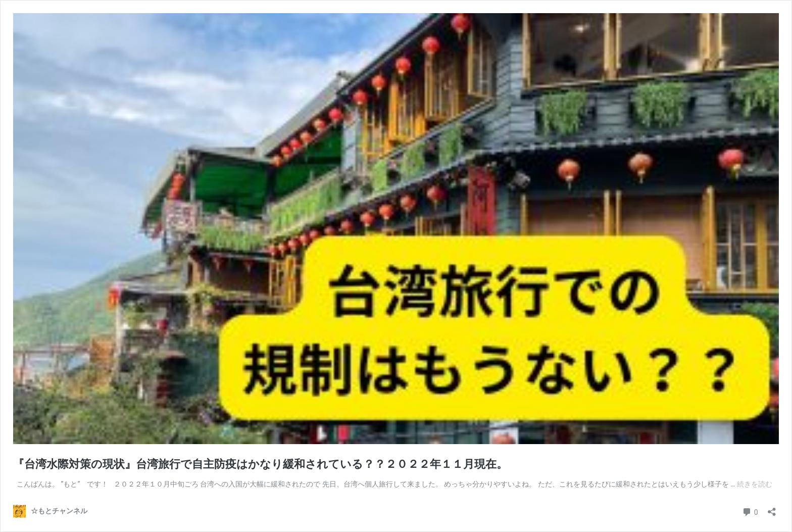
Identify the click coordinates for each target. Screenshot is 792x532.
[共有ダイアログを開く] (772, 509)
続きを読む (755, 484)
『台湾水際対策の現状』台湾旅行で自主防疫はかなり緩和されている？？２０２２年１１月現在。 (260, 464)
